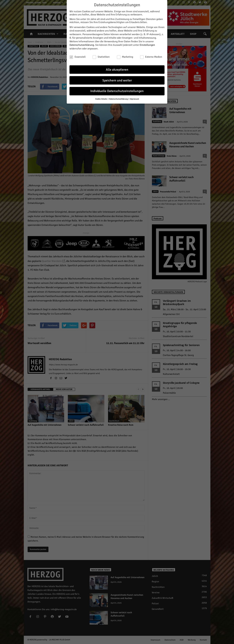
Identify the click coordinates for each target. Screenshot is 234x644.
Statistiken (101, 56)
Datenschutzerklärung (82, 44)
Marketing (125, 56)
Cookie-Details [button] (101, 98)
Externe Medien (151, 56)
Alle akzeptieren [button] (117, 69)
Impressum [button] (134, 98)
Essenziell (78, 56)
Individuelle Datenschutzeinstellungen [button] (117, 90)
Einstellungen (147, 44)
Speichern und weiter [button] (117, 80)
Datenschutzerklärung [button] (119, 98)
